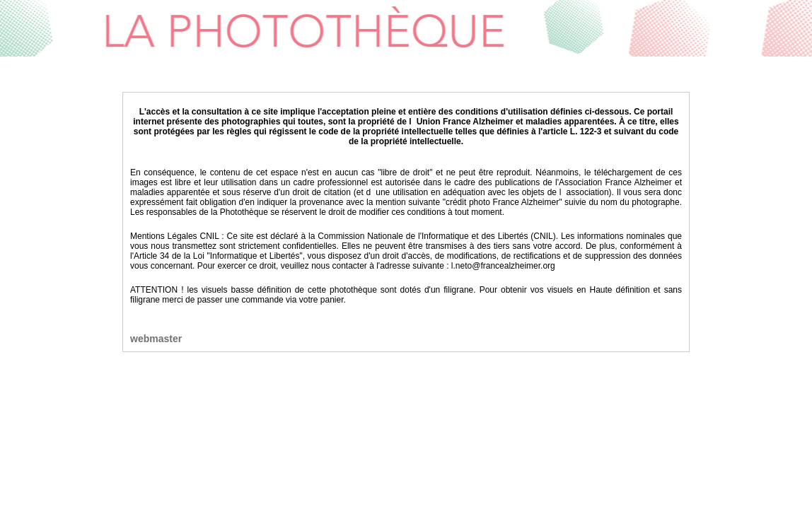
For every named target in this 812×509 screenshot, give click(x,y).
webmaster (156, 339)
